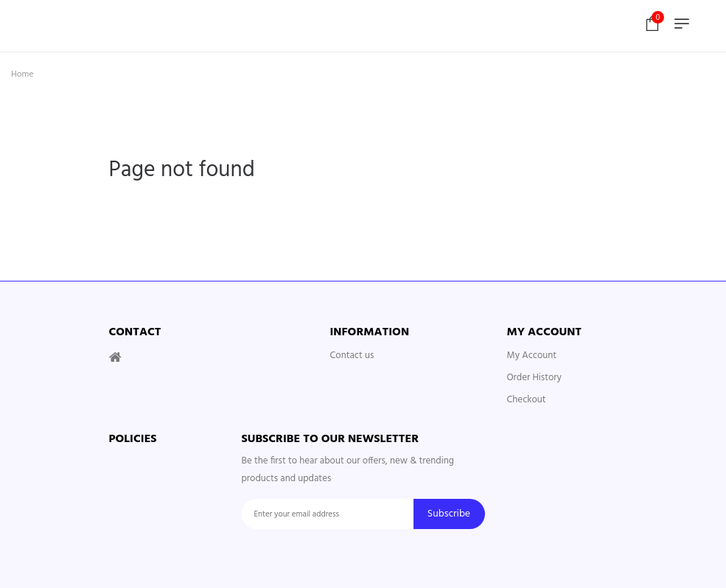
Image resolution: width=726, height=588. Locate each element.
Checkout (527, 400)
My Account (532, 356)
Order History (534, 378)
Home (22, 74)
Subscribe (449, 514)
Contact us (352, 356)
